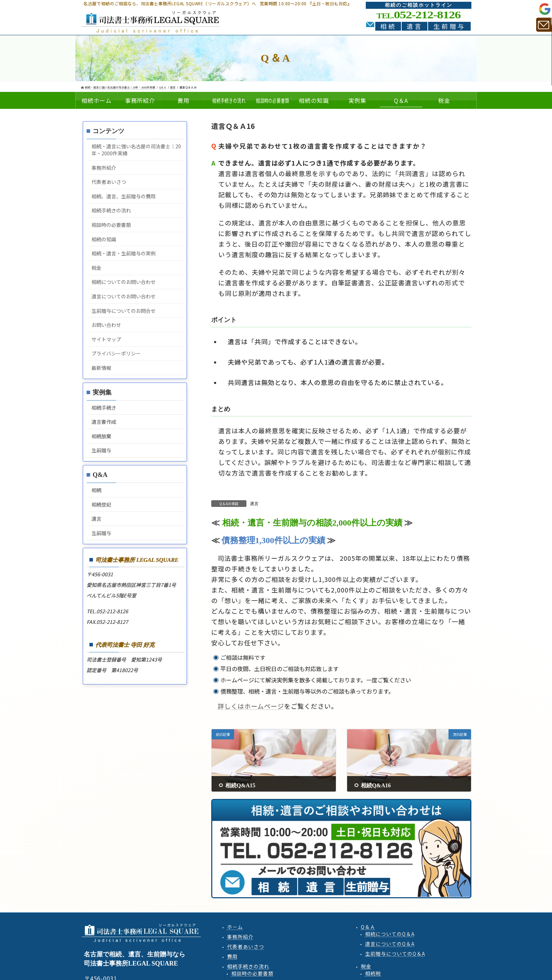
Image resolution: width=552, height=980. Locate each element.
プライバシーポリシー (116, 353)
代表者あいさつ (109, 182)
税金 (96, 268)
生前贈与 (450, 26)
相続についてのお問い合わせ (124, 282)
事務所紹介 (104, 168)
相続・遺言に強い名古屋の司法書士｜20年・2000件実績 (136, 150)
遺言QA (390, 944)
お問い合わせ (106, 325)
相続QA (390, 934)
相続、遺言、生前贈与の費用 (124, 196)
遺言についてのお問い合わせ (124, 296)
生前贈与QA (395, 954)
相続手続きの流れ (111, 210)
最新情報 (101, 368)
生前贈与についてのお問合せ (124, 311)
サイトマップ (106, 339)
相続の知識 (104, 239)
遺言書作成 (104, 422)
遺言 (415, 26)
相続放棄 (101, 436)
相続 (388, 26)
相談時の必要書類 (111, 225)
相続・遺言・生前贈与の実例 (124, 253)
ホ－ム (235, 927)
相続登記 (101, 504)
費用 (232, 956)
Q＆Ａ (368, 927)
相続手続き (104, 408)
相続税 (373, 973)
